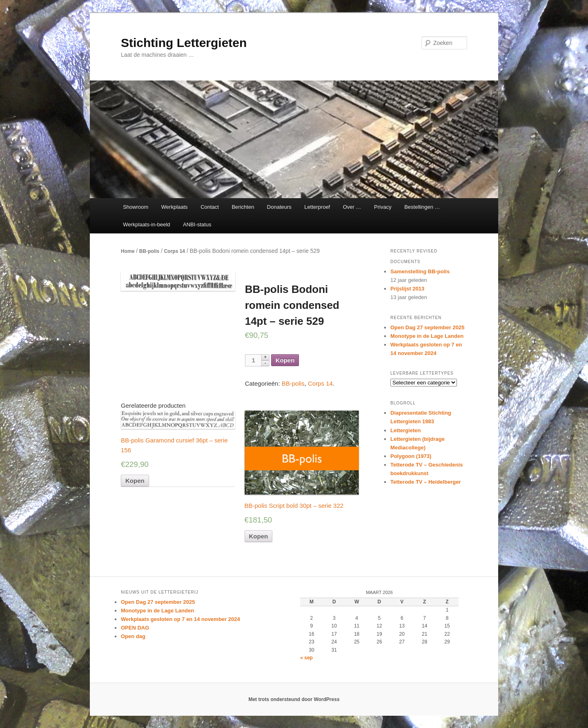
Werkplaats (175, 207)
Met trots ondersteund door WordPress (294, 699)
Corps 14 (175, 251)
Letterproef (317, 207)
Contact (210, 207)
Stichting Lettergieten (184, 43)
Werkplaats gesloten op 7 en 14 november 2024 (180, 619)
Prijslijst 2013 (407, 289)
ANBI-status (197, 224)
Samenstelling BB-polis (420, 271)
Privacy (383, 207)
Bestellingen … (422, 207)
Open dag (133, 636)
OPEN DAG (135, 628)
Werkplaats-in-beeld (146, 224)
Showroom (136, 207)
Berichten (243, 207)
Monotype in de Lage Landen (427, 336)
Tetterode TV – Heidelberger (425, 482)
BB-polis (149, 251)
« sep (306, 658)
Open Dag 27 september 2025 (427, 327)
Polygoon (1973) (411, 456)
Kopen (285, 360)
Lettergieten (405, 430)
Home (128, 251)
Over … (352, 207)
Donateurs (279, 207)
